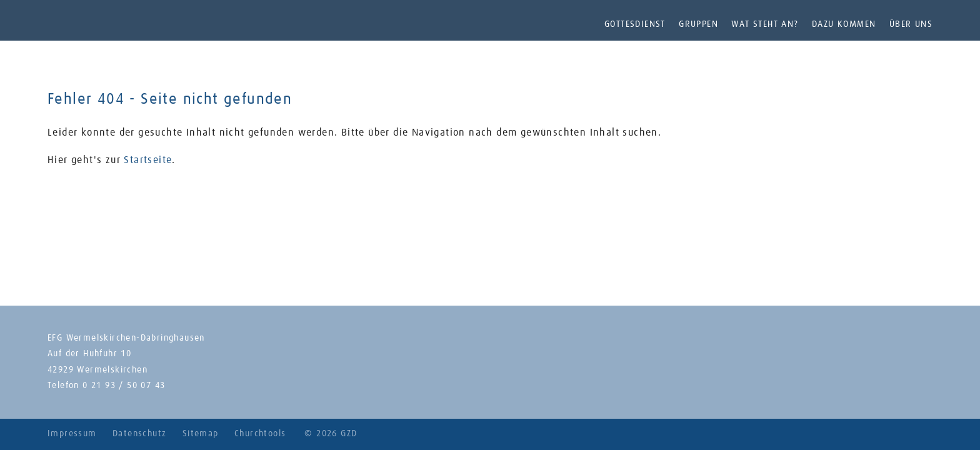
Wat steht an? (765, 24)
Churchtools (260, 434)
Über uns (911, 24)
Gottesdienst (635, 24)
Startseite (148, 160)
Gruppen (698, 24)
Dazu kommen (844, 24)
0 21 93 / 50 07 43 (124, 386)
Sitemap (201, 434)
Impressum (72, 434)
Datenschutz (139, 434)
